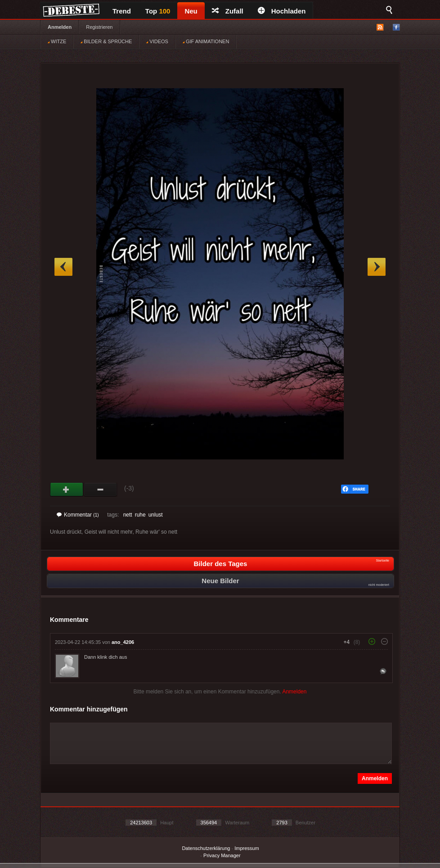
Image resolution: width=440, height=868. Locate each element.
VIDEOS (157, 41)
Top (158, 11)
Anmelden (60, 27)
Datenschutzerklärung (206, 848)
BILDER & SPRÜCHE (106, 41)
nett (128, 515)
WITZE (57, 41)
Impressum (247, 848)
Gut (67, 490)
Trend (122, 11)
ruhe (140, 515)
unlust (156, 515)
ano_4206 (123, 642)
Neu (191, 11)
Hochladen (282, 11)
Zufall (228, 11)
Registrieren (99, 27)
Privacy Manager (222, 855)
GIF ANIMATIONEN (206, 41)
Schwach (101, 490)
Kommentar (78, 515)
